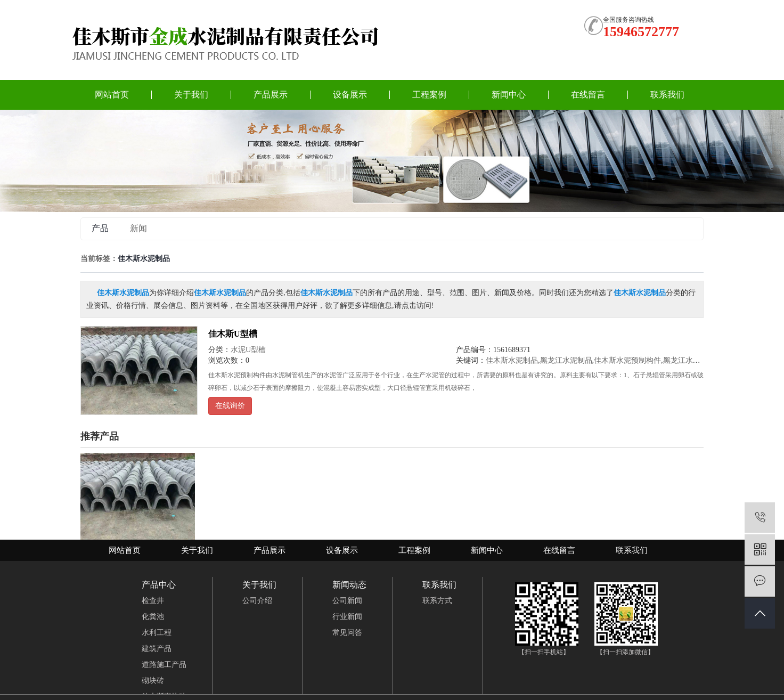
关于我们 (191, 95)
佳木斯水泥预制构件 (627, 360)
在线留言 (588, 95)
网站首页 (112, 95)
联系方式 (437, 601)
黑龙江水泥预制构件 (697, 360)
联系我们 (667, 95)
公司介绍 (257, 601)
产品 (100, 228)
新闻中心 (509, 95)
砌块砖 (153, 681)
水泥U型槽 (248, 350)
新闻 (138, 228)
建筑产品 (157, 649)
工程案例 (429, 95)
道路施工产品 (164, 665)
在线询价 (230, 406)
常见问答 (347, 633)
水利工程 (157, 633)
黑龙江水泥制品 (566, 360)
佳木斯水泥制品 (512, 360)
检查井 (153, 601)
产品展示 (271, 95)
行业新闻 (347, 617)
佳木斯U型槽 (233, 334)
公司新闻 (347, 601)
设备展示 (350, 95)
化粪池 (153, 617)
